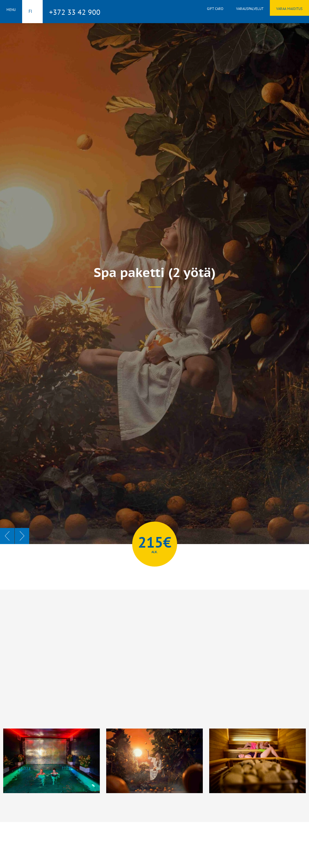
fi (30, 11)
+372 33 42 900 (75, 12)
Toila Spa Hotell (155, 11)
